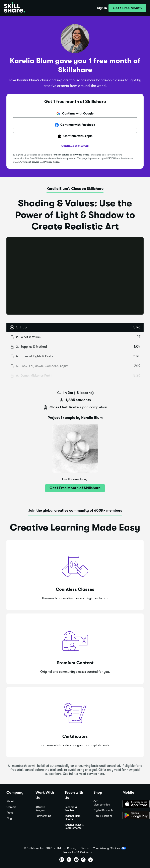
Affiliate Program (41, 809)
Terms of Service (61, 155)
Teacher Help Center (72, 817)
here (101, 774)
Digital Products (103, 810)
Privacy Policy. (52, 162)
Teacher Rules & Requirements (74, 826)
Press (10, 813)
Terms (85, 848)
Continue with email (75, 146)
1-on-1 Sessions (103, 816)
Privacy (72, 848)
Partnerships (43, 816)
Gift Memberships (102, 803)
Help (60, 848)
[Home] (14, 8)
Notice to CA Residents (78, 852)
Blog (9, 818)
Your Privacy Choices (110, 848)
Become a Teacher (71, 809)
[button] (127, 8)
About (10, 801)
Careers (11, 807)
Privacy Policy (82, 155)
